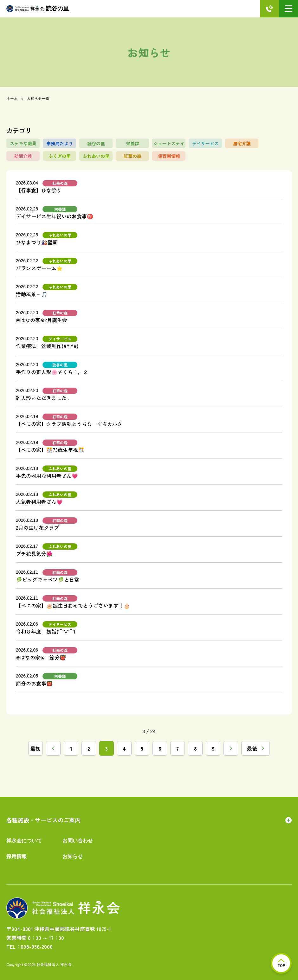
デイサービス (205, 143)
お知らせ (73, 856)
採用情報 (16, 856)
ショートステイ (169, 143)
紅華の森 (133, 156)
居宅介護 (242, 143)
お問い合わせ (78, 841)
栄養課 (133, 143)
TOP (281, 963)
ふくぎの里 (60, 156)
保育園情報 (169, 156)
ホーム (12, 98)
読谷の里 (38, 9)
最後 (256, 748)
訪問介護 (23, 156)
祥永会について (24, 841)
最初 (36, 748)
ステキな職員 (23, 143)
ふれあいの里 (96, 156)
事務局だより (60, 143)
